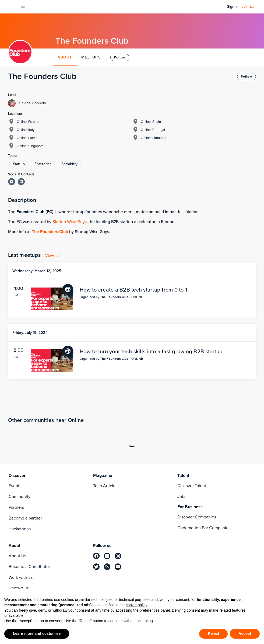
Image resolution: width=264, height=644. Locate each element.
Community (20, 496)
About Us (17, 556)
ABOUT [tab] (65, 57)
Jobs (182, 496)
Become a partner (25, 518)
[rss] (107, 567)
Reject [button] (213, 633)
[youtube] (118, 567)
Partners (16, 507)
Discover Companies (197, 517)
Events (15, 486)
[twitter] (96, 567)
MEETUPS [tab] (91, 57)
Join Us (248, 7)
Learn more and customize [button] (37, 633)
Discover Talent (192, 486)
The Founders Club (50, 232)
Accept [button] (245, 633)
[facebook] (96, 556)
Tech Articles (105, 486)
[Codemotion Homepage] (12, 7)
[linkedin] (107, 556)
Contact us (19, 588)
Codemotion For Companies (204, 528)
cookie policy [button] (136, 605)
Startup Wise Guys (70, 222)
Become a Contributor (29, 567)
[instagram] (118, 556)
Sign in (233, 7)
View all (52, 256)
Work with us (21, 577)
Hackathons (20, 529)
